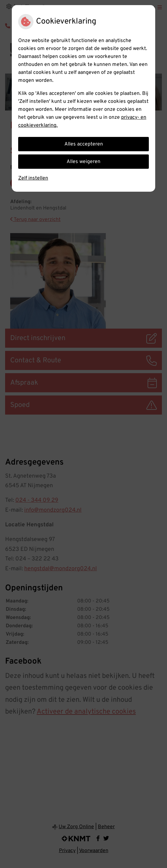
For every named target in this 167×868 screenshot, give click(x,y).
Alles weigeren (83, 162)
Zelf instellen (33, 178)
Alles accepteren (84, 144)
